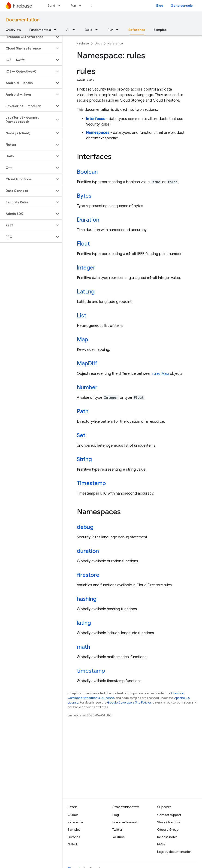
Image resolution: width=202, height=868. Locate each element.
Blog (160, 6)
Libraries (74, 837)
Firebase (83, 43)
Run (73, 6)
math (83, 647)
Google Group (168, 830)
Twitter (117, 830)
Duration (88, 220)
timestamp (91, 671)
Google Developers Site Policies (129, 702)
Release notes (167, 837)
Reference (115, 43)
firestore (88, 575)
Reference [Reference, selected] (137, 30)
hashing (87, 599)
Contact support (169, 815)
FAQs (161, 844)
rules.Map (161, 374)
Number (87, 387)
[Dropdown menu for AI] (75, 30)
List (82, 316)
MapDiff (87, 364)
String (84, 459)
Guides (73, 815)
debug (85, 527)
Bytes (84, 196)
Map (82, 340)
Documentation (23, 20)
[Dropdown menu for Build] (61, 6)
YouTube (119, 837)
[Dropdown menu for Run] (81, 6)
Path (83, 411)
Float (83, 244)
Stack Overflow (169, 822)
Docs (98, 43)
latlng (84, 623)
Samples (160, 30)
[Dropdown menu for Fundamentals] (57, 30)
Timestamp (91, 483)
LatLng (86, 292)
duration (88, 551)
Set (81, 435)
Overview (13, 30)
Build (51, 6)
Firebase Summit (125, 822)
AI (68, 30)
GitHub (73, 844)
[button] (27, 37)
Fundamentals (40, 30)
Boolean (87, 172)
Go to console (182, 6)
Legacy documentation (174, 852)
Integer (86, 268)
